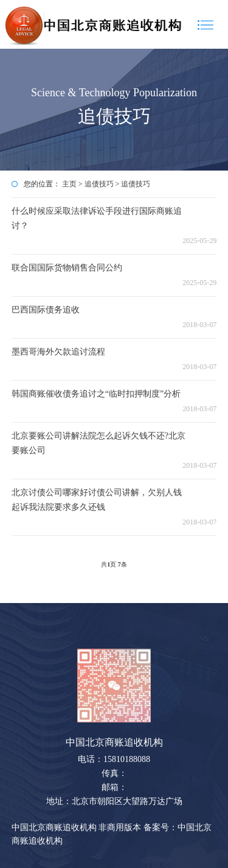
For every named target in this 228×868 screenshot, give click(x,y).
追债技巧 (99, 184)
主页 (69, 184)
